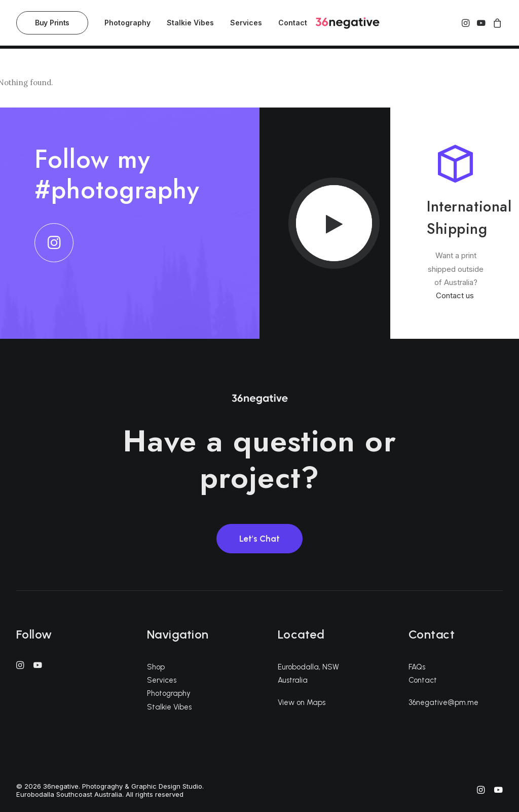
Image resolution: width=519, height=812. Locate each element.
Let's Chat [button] (259, 539)
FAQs (417, 667)
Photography (127, 25)
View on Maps (302, 702)
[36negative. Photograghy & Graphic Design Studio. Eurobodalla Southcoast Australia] (344, 25)
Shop (156, 667)
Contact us (456, 295)
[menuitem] (56, 25)
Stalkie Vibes (190, 25)
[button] (467, 25)
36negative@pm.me (443, 702)
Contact (293, 25)
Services (246, 25)
